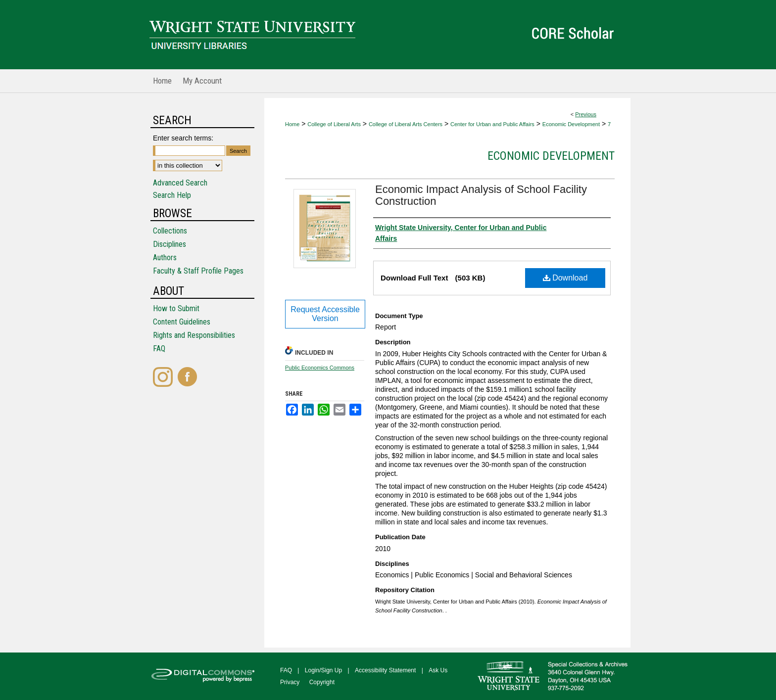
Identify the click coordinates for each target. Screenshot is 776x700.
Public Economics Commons (320, 368)
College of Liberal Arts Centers (406, 124)
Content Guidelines (182, 322)
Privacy (290, 682)
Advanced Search (180, 183)
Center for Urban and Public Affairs (492, 124)
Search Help (172, 195)
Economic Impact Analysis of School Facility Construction (481, 195)
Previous (586, 114)
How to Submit (176, 308)
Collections (170, 231)
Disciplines (170, 244)
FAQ (159, 349)
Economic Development (571, 124)
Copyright (322, 682)
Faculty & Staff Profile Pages (198, 271)
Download (565, 278)
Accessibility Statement (385, 670)
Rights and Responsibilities (194, 335)
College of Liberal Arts (334, 124)
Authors (165, 257)
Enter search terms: (183, 138)
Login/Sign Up (323, 670)
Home (292, 124)
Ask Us (438, 670)
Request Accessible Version (325, 314)
